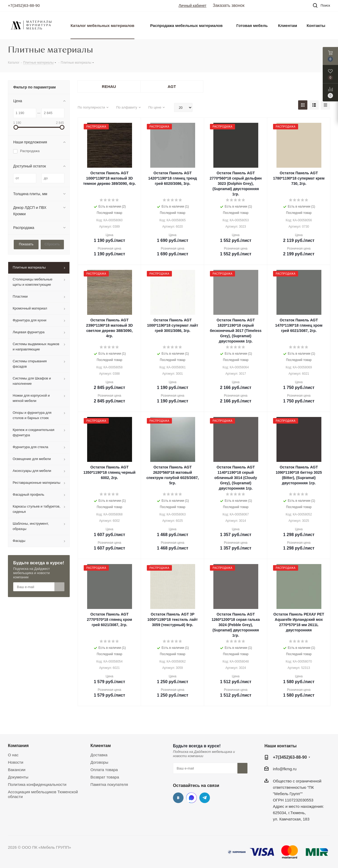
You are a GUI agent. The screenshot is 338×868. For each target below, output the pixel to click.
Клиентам (101, 745)
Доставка (99, 755)
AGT (172, 86)
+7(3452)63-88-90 (24, 5)
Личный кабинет (192, 6)
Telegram (205, 798)
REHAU (109, 86)
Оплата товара (104, 770)
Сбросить (52, 244)
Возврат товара (105, 777)
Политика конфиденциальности (37, 784)
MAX (191, 798)
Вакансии (17, 770)
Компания (18, 745)
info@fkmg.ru (285, 769)
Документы (18, 777)
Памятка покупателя (109, 784)
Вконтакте (178, 798)
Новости (16, 762)
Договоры (99, 762)
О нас (13, 755)
